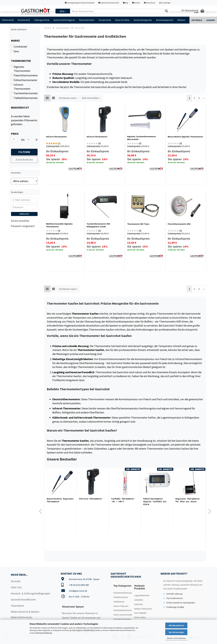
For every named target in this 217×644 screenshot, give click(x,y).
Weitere (181, 20)
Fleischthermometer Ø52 (179, 224)
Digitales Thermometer (21, 69)
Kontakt (136, 3)
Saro (15, 51)
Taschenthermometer (24, 93)
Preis (15, 134)
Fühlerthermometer (24, 80)
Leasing (211, 20)
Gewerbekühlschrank (122, 610)
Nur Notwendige (176, 632)
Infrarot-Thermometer (56, 137)
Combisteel (19, 46)
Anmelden (24, 214)
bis (22, 140)
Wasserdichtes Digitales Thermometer (185, 137)
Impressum (17, 606)
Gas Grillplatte (140, 613)
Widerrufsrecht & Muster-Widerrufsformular (25, 614)
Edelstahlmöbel (87, 20)
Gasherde (138, 604)
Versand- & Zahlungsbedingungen (31, 593)
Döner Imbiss (140, 617)
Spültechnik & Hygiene (64, 20)
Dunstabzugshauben (122, 619)
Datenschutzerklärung (44, 633)
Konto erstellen (20, 221)
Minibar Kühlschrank (143, 609)
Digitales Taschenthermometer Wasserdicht (142, 138)
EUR (37, 140)
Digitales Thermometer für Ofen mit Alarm (188, 500)
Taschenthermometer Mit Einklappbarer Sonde (98, 225)
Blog (126, 3)
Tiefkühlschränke (121, 597)
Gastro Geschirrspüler (123, 615)
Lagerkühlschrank (142, 595)
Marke (15, 41)
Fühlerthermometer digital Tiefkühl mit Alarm (155, 502)
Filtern (24, 152)
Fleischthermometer (24, 75)
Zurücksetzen (24, 159)
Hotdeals (197, 20)
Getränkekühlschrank (122, 593)
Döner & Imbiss (122, 20)
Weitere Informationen (176, 638)
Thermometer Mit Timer (138, 224)
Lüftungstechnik (42, 20)
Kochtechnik (24, 20)
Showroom (91, 613)
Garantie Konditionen (23, 599)
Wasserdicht (20, 107)
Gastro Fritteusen (121, 606)
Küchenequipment (165, 20)
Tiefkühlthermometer (24, 98)
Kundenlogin (165, 3)
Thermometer (21, 61)
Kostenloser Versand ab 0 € (109, 3)
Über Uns (16, 587)
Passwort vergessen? (23, 226)
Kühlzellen (139, 600)
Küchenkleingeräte (143, 20)
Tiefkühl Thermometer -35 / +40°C (123, 500)
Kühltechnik (8, 20)
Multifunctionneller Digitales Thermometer (59, 225)
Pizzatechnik (105, 20)
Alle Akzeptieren (176, 625)
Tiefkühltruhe (119, 602)
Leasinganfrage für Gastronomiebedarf (80, 3)
